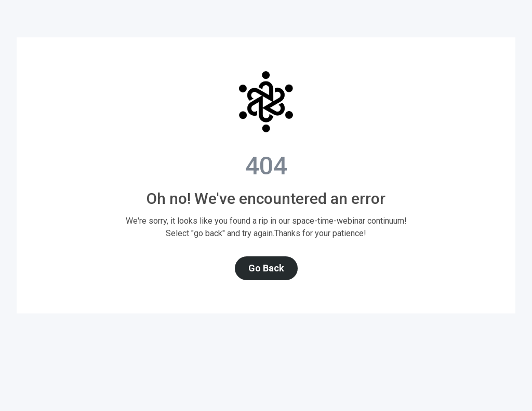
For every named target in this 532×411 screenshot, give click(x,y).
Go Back (266, 268)
